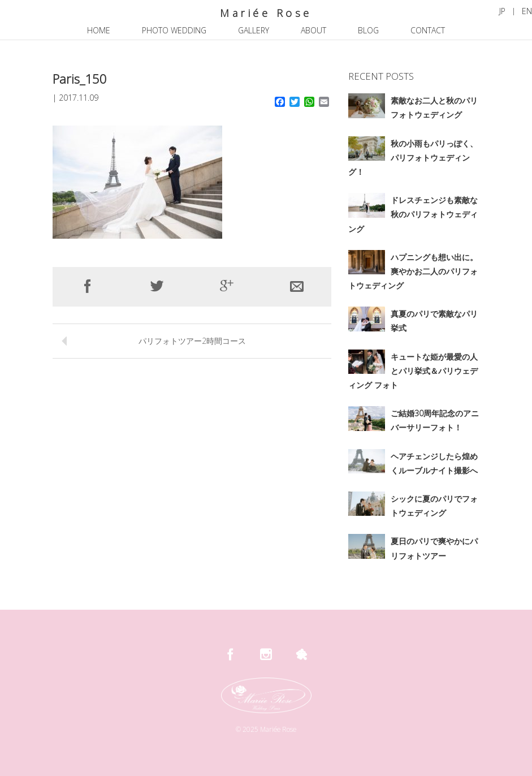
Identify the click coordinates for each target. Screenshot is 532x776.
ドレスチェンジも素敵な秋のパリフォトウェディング (413, 214)
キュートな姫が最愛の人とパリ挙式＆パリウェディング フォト (413, 371)
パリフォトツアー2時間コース (192, 341)
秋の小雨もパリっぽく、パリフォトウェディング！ (413, 158)
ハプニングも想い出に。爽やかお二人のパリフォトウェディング (413, 271)
